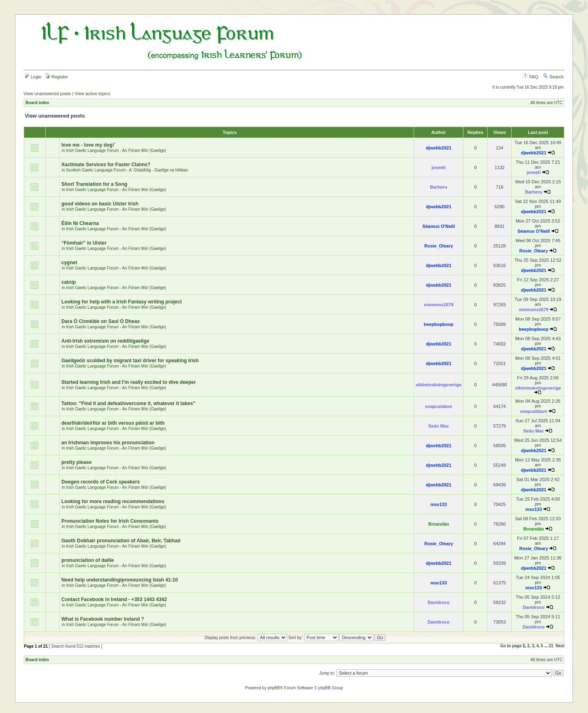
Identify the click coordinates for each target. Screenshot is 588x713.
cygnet (69, 263)
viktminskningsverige (439, 385)
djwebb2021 (439, 148)
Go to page (511, 646)
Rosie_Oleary (439, 246)
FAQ (531, 77)
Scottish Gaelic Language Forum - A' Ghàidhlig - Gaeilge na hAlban (127, 170)
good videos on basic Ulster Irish (100, 204)
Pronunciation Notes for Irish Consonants (110, 521)
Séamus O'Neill (439, 226)
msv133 (439, 504)
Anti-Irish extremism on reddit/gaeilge (105, 341)
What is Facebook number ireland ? (103, 619)
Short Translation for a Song (94, 184)
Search (553, 77)
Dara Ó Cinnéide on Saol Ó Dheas (100, 321)
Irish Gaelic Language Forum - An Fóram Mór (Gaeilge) (116, 150)
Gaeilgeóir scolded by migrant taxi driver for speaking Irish (130, 361)
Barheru (439, 187)
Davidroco (439, 602)
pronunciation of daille (88, 560)
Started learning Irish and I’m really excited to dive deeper (128, 382)
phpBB (274, 688)
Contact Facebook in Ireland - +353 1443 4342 (114, 599)
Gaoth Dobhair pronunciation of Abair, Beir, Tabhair (121, 541)
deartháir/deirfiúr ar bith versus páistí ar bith (113, 423)
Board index (38, 103)
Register (57, 77)
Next (560, 646)
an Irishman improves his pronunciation (108, 443)
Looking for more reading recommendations (113, 501)
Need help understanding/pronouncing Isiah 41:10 (119, 580)
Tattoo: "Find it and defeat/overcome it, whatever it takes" (128, 403)
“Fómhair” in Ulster (84, 243)
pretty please (76, 462)
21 (551, 646)
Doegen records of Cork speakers (100, 482)
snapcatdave (439, 406)
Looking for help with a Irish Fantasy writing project (121, 302)
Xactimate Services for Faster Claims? (106, 165)
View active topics (92, 94)
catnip (68, 282)
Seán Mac (439, 426)
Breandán (439, 524)
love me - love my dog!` (88, 145)
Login (33, 77)
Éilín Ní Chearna (80, 223)
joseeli (439, 167)
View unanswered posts (47, 94)
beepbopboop (439, 324)
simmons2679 (439, 305)
